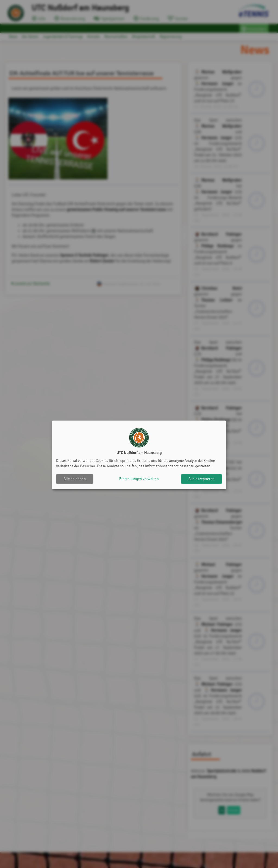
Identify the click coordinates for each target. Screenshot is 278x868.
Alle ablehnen (75, 479)
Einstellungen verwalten (139, 479)
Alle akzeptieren (201, 479)
